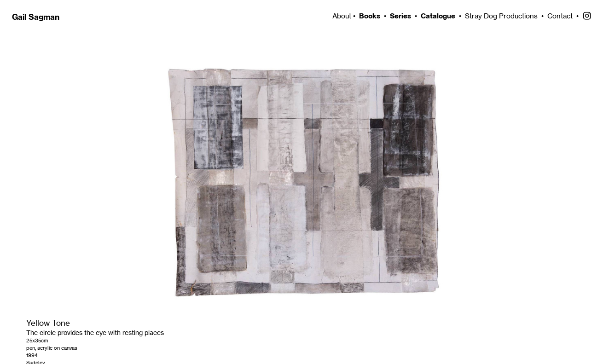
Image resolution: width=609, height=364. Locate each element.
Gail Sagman (36, 17)
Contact (560, 16)
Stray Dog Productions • (506, 16)
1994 (32, 355)
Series (400, 16)
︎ (587, 16)
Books (370, 16)
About (341, 16)
